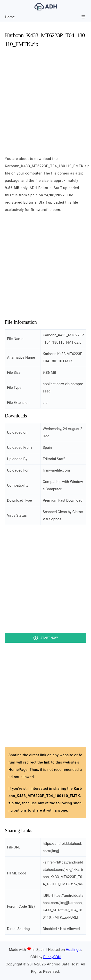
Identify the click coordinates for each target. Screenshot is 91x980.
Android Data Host (46, 7)
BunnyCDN (52, 957)
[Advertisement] (45, 97)
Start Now (49, 638)
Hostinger (74, 950)
